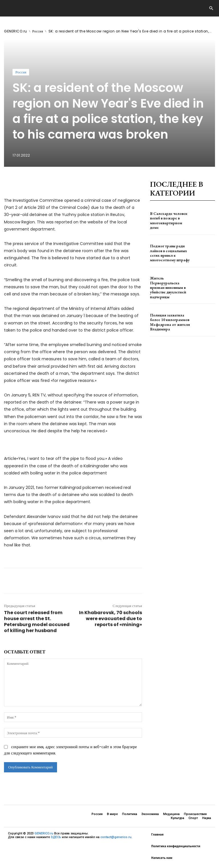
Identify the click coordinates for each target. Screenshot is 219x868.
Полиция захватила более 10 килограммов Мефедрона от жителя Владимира (169, 318)
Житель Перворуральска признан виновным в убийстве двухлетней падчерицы (169, 286)
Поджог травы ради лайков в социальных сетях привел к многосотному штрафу (170, 253)
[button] (211, 9)
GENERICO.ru (16, 31)
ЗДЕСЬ (56, 837)
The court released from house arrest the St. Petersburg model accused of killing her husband (37, 622)
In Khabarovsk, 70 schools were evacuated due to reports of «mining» (110, 619)
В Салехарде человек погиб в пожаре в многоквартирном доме (168, 220)
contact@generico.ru (116, 837)
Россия (38, 31)
